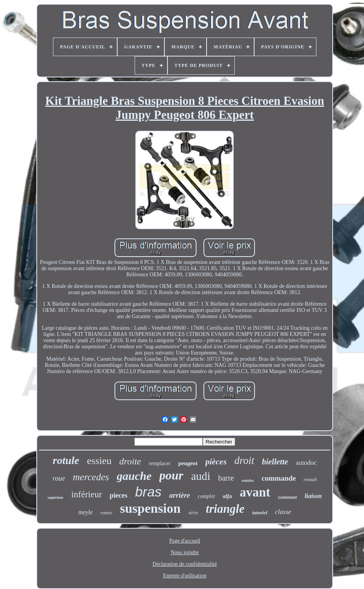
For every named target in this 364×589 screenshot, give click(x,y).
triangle (225, 509)
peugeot (188, 463)
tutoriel (260, 513)
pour (171, 475)
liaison (313, 496)
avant (255, 492)
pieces (118, 495)
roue (59, 478)
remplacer (160, 463)
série (193, 513)
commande (279, 478)
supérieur (56, 497)
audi (201, 476)
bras (148, 492)
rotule (66, 460)
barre (226, 478)
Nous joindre (185, 552)
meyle (85, 512)
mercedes (91, 477)
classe (283, 512)
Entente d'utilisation (185, 576)
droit (244, 461)
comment (288, 497)
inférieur (86, 494)
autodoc (306, 463)
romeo (106, 513)
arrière (179, 495)
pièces (216, 461)
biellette (275, 462)
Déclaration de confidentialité (185, 564)
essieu (99, 461)
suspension (150, 508)
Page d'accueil (185, 541)
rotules (248, 480)
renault (310, 479)
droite (130, 461)
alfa (227, 496)
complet (206, 496)
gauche (134, 476)
